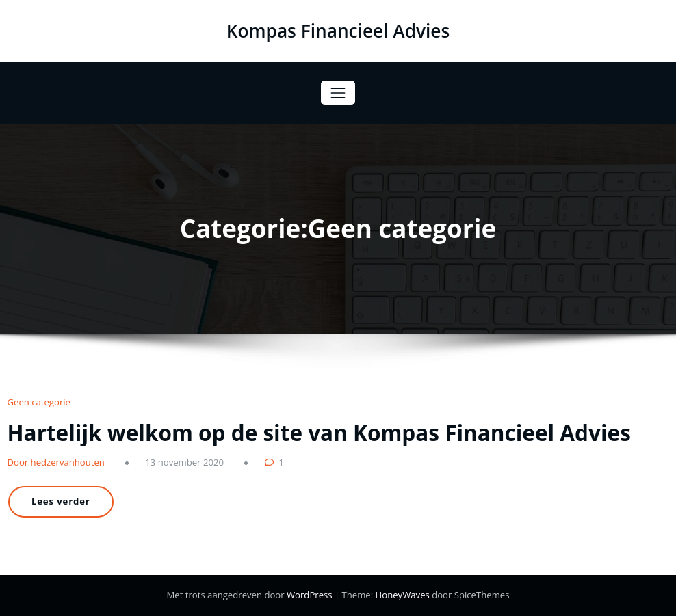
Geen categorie (39, 402)
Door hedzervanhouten (56, 462)
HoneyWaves (403, 595)
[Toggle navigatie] (338, 93)
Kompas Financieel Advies (338, 31)
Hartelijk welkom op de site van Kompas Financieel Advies (319, 432)
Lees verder (61, 501)
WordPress (311, 595)
